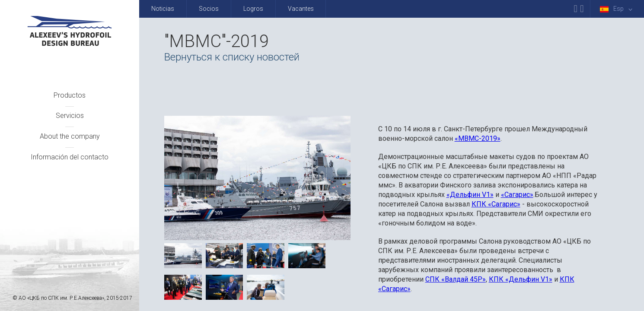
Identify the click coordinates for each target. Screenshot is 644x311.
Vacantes (301, 9)
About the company (70, 136)
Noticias (163, 9)
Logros (253, 9)
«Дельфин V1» (470, 195)
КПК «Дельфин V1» (521, 279)
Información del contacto (70, 157)
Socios (209, 9)
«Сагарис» (517, 195)
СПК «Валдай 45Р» (456, 279)
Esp (618, 9)
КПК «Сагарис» (496, 204)
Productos (70, 95)
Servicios (70, 116)
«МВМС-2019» (478, 138)
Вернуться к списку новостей (232, 57)
